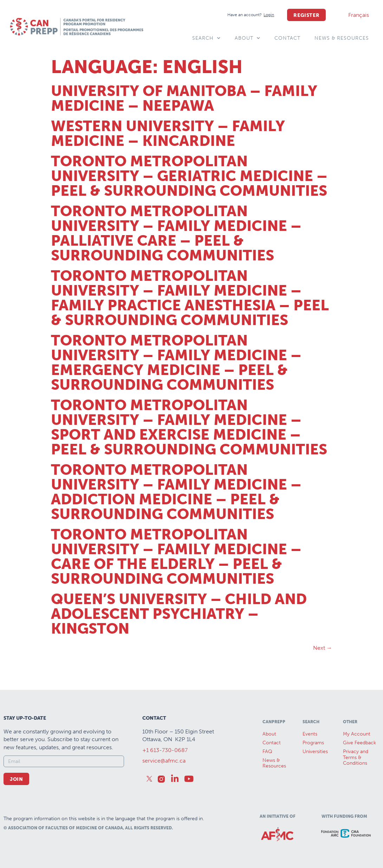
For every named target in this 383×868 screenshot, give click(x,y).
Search (206, 38)
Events (310, 734)
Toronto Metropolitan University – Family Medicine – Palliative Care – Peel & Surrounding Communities (176, 233)
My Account (357, 734)
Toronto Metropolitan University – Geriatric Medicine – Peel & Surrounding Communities (189, 176)
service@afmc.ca (164, 761)
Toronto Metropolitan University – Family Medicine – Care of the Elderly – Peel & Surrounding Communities (176, 557)
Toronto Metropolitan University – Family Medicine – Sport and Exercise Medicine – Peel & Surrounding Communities (189, 427)
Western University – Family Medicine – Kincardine (168, 134)
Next (323, 648)
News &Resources (274, 763)
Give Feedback (359, 743)
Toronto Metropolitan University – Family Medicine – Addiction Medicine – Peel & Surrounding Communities (176, 492)
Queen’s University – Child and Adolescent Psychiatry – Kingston (179, 614)
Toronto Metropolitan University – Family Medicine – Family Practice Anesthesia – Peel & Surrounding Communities (190, 298)
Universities (315, 752)
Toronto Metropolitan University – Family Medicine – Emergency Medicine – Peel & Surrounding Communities (176, 363)
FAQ (267, 752)
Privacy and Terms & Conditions (356, 757)
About (248, 38)
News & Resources (342, 38)
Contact (287, 38)
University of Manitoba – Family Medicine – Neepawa (184, 98)
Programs (313, 743)
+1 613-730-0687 (165, 750)
